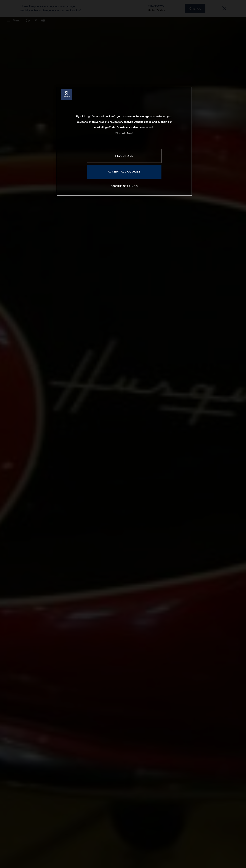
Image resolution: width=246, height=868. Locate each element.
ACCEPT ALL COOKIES (124, 172)
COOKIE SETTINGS (124, 186)
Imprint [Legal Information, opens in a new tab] (130, 133)
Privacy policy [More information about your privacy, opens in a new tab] (121, 133)
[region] (124, 141)
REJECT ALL (124, 156)
